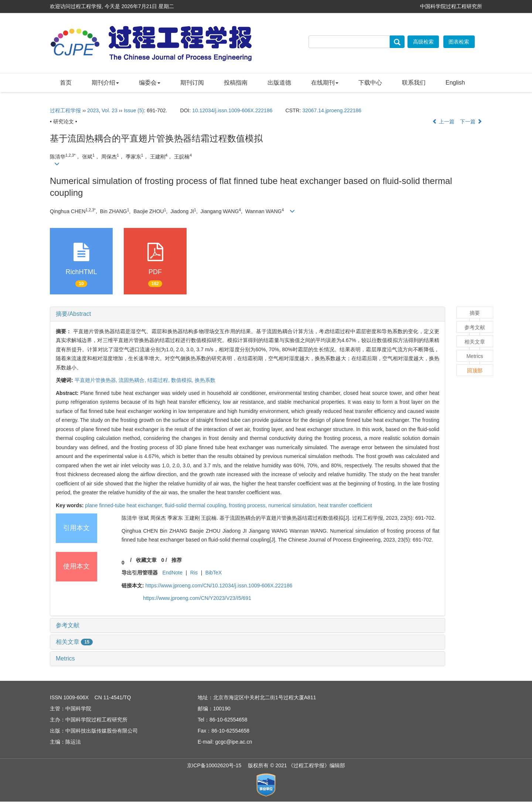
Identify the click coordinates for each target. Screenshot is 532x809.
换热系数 (205, 380)
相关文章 (74, 642)
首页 (66, 83)
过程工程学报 (65, 110)
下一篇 (471, 122)
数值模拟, (183, 380)
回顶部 (475, 371)
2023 (93, 110)
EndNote (172, 573)
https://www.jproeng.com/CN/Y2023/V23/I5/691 (197, 598)
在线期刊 (325, 83)
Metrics (65, 658)
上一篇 (443, 122)
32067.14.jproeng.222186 (332, 110)
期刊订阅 (192, 83)
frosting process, (249, 505)
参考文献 (68, 625)
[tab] (248, 314)
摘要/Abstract (73, 314)
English (455, 83)
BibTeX (214, 573)
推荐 (177, 560)
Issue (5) (134, 110)
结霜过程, (159, 380)
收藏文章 (146, 560)
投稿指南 (236, 83)
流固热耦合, (133, 380)
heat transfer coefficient (345, 505)
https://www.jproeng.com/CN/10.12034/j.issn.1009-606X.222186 (219, 586)
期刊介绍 (105, 83)
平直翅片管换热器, (97, 380)
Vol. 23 (110, 110)
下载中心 (370, 83)
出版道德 (279, 83)
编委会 (150, 83)
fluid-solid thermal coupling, (197, 505)
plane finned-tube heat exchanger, (125, 505)
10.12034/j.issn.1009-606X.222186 (232, 110)
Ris (194, 573)
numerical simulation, (293, 505)
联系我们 (414, 83)
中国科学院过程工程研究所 (451, 6)
